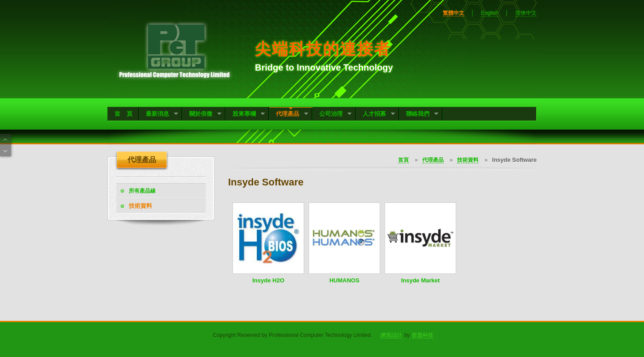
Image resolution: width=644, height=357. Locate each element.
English (489, 13)
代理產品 (289, 115)
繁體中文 (453, 13)
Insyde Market (421, 280)
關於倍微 (202, 115)
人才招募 (375, 115)
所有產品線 (142, 191)
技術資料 (140, 206)
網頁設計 (391, 335)
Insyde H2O (268, 280)
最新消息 (159, 115)
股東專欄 (245, 115)
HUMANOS (344, 280)
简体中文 (526, 13)
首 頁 (123, 114)
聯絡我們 (419, 115)
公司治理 (332, 115)
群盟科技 (423, 335)
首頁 (403, 160)
